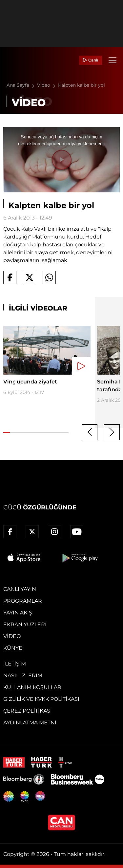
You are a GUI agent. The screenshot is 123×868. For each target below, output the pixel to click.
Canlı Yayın (20, 589)
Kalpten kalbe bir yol (82, 85)
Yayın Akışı (19, 613)
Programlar (23, 601)
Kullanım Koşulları (33, 687)
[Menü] (113, 60)
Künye (13, 648)
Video (48, 85)
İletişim (15, 664)
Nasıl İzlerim (23, 675)
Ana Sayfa (22, 85)
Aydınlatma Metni (30, 723)
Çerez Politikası (28, 711)
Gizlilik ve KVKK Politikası (41, 699)
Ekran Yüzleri (25, 624)
